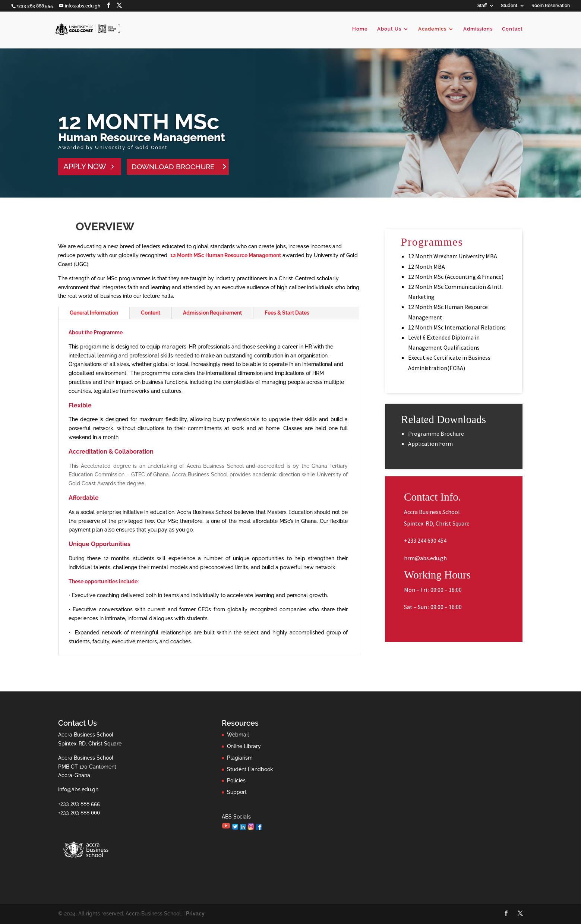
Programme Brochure (436, 433)
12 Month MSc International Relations (457, 327)
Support (237, 792)
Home (360, 29)
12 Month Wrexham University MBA (453, 256)
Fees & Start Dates (287, 313)
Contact (512, 29)
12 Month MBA (427, 267)
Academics (432, 29)
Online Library (244, 746)
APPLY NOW (85, 167)
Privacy (195, 914)
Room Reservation (551, 6)
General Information (94, 313)
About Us (389, 29)
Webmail (238, 735)
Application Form (430, 444)
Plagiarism (240, 758)
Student (509, 6)
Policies (236, 780)
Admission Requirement (212, 313)
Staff (482, 6)
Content (151, 313)
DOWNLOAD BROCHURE (173, 167)
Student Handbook (250, 769)
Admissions (478, 29)
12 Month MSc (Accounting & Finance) (456, 277)
